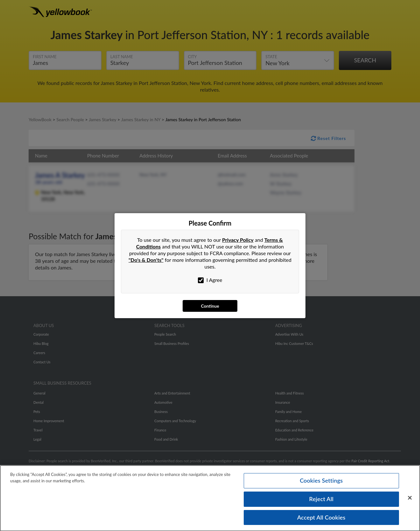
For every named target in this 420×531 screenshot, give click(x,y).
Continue (210, 306)
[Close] (410, 500)
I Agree (210, 280)
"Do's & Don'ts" (146, 260)
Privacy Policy (238, 240)
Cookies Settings (321, 482)
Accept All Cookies (321, 519)
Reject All (321, 501)
